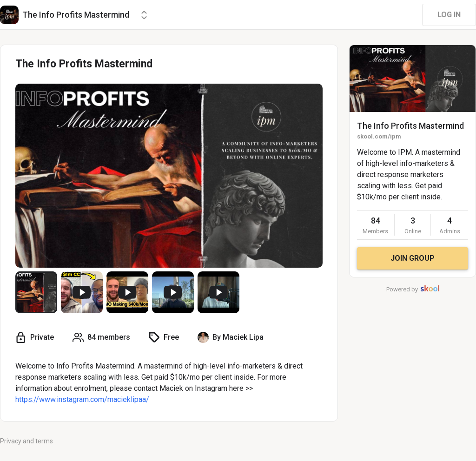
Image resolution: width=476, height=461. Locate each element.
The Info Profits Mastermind (410, 126)
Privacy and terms (26, 441)
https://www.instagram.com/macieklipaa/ (82, 399)
